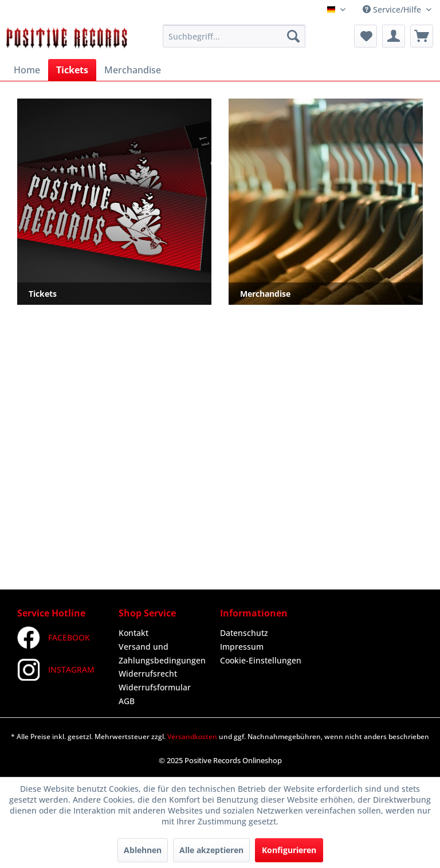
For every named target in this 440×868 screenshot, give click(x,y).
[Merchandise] (133, 70)
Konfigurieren (289, 850)
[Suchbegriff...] (234, 36)
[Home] (27, 70)
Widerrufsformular (155, 687)
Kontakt (133, 633)
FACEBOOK (54, 638)
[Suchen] (293, 36)
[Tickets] (72, 70)
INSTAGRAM (56, 670)
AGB (127, 701)
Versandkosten (192, 737)
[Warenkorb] (422, 36)
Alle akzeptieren (211, 850)
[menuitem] (234, 36)
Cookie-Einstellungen (261, 660)
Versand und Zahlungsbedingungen (162, 653)
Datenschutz (244, 633)
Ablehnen (143, 850)
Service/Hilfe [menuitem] (393, 9)
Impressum (242, 647)
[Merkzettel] (366, 36)
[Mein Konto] (394, 36)
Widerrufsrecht (148, 673)
